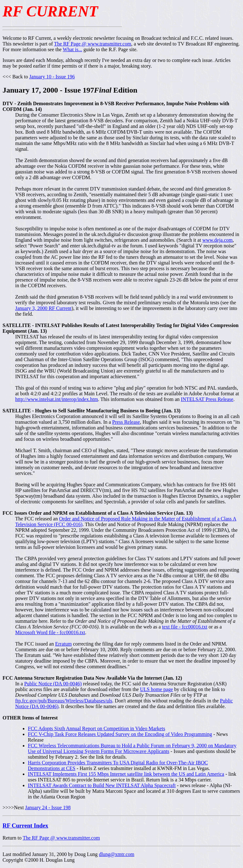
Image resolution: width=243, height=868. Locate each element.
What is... (72, 49)
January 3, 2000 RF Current (43, 308)
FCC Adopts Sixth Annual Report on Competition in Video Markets (97, 728)
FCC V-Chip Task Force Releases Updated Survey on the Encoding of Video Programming (120, 734)
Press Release (126, 422)
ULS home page (157, 689)
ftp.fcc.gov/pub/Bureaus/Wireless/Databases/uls (64, 701)
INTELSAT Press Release (207, 399)
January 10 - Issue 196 (52, 77)
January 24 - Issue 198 (48, 807)
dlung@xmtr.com (116, 854)
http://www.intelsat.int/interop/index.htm (57, 399)
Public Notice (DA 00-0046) (53, 684)
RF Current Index (25, 826)
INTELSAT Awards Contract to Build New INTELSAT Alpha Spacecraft (102, 785)
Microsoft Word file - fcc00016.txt (50, 632)
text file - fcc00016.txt (185, 627)
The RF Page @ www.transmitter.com (93, 44)
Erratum (63, 644)
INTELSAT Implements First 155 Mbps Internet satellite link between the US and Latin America (126, 774)
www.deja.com (217, 240)
